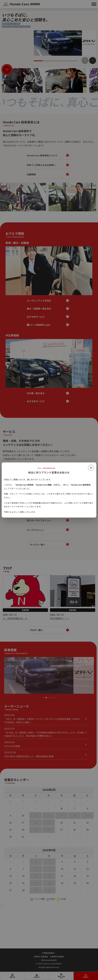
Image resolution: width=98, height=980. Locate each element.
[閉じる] (91, 468)
